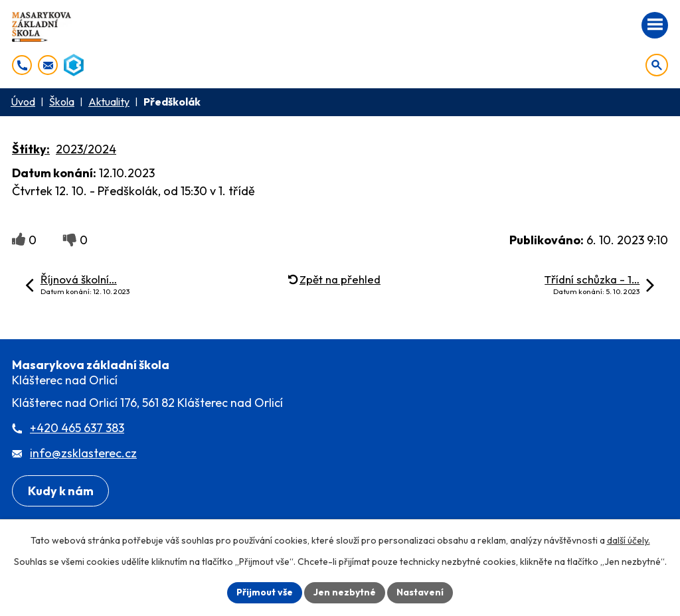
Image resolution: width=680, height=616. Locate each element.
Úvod (23, 102)
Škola (62, 102)
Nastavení (420, 592)
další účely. (629, 540)
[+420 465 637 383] (22, 65)
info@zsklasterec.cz (83, 453)
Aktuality (109, 102)
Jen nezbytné (345, 592)
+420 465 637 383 (77, 428)
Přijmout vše (265, 592)
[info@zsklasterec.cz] (48, 65)
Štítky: (31, 149)
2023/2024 (86, 149)
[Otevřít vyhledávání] (657, 65)
